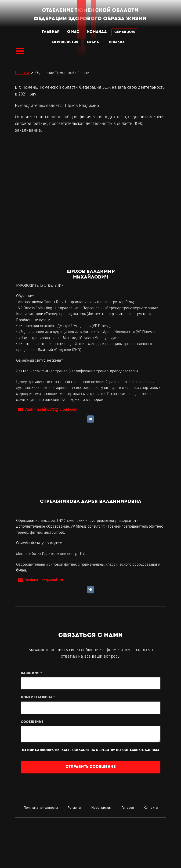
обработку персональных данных (128, 750)
